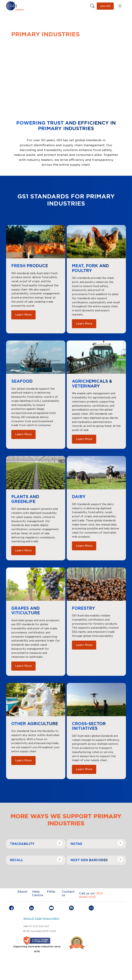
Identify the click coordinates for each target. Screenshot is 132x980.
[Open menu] (120, 6)
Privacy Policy (51, 918)
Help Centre (38, 893)
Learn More (23, 315)
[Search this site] (92, 6)
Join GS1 (105, 6)
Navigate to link (19, 841)
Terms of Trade (32, 918)
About (22, 892)
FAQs (51, 892)
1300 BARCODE (91, 895)
